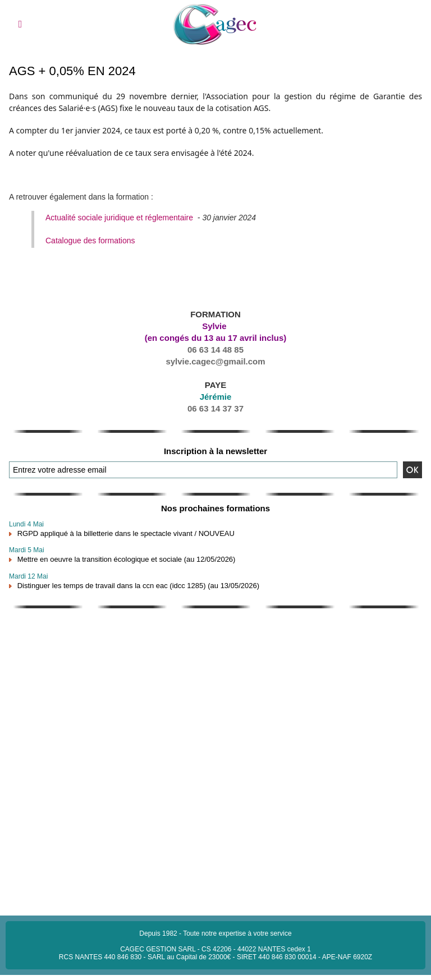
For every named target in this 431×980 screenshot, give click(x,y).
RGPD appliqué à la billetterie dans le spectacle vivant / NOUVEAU (126, 533)
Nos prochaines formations (215, 508)
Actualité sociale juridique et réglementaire (119, 218)
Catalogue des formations (90, 241)
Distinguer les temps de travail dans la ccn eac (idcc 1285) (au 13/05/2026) (138, 586)
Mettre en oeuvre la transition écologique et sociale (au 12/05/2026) (127, 559)
